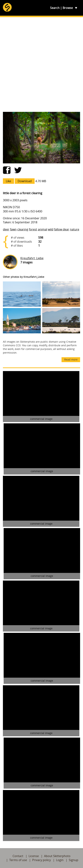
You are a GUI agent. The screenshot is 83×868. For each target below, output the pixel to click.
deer (6, 229)
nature (75, 229)
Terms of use (18, 860)
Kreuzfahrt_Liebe (32, 258)
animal (43, 229)
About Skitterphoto (57, 856)
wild (51, 229)
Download (25, 181)
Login (60, 860)
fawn (13, 229)
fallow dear (62, 229)
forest (33, 229)
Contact (18, 856)
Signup (74, 860)
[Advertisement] (41, 64)
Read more (71, 359)
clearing (23, 229)
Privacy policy (41, 860)
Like (8, 181)
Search (55, 8)
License (34, 856)
